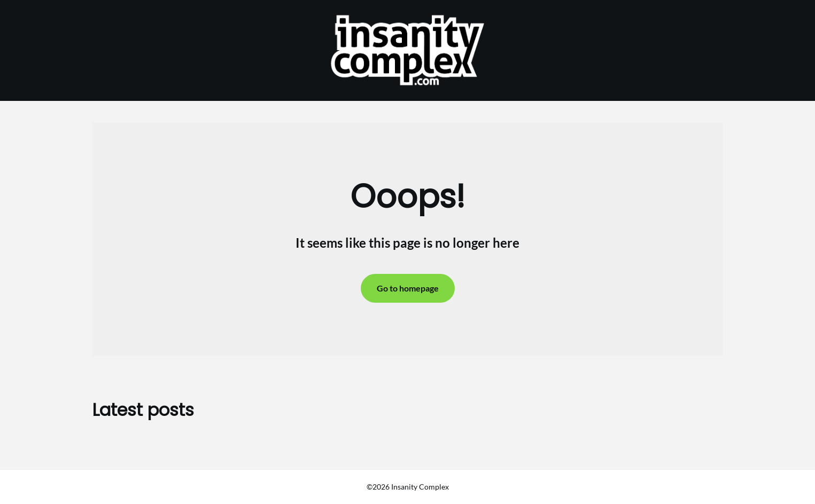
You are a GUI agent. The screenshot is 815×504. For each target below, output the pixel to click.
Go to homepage (408, 288)
